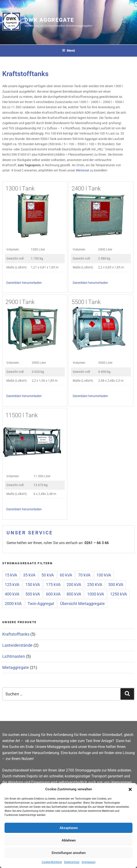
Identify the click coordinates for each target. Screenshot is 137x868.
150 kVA (33, 585)
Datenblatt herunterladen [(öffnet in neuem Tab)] (24, 283)
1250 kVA (119, 594)
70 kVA (84, 575)
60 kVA (66, 575)
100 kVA (104, 575)
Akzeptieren (69, 828)
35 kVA (29, 575)
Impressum (89, 862)
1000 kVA (96, 594)
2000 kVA (13, 604)
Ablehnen (69, 840)
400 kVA (12, 594)
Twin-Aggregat (41, 604)
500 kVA (33, 594)
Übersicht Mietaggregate (82, 604)
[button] (130, 789)
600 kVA (53, 594)
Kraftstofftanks (16, 634)
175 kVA (53, 585)
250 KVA (95, 585)
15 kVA (11, 575)
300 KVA (116, 585)
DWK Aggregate (49, 20)
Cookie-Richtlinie (52, 862)
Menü (68, 51)
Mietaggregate (16, 667)
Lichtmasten (14, 656)
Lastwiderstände (17, 645)
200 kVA (74, 585)
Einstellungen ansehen (69, 853)
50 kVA (48, 575)
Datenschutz (72, 862)
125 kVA (12, 585)
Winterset (83, 170)
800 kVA (74, 594)
